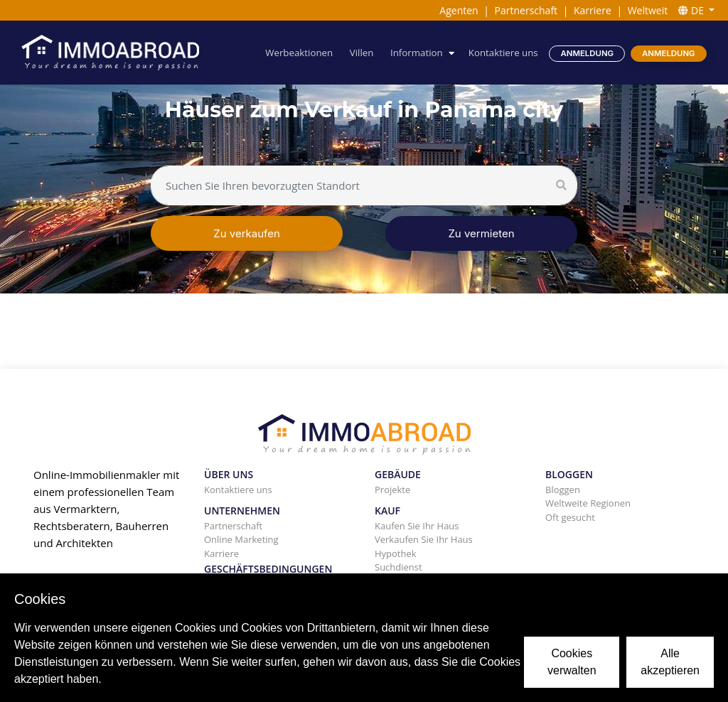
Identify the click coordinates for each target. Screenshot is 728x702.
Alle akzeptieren (670, 662)
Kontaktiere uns (503, 53)
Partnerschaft (526, 10)
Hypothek (396, 553)
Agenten (459, 10)
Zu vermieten (481, 233)
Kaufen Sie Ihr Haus (417, 526)
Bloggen (563, 490)
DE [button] (692, 10)
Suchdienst (398, 567)
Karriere (593, 10)
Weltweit (648, 10)
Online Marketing (241, 539)
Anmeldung (588, 53)
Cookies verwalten (572, 662)
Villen (362, 53)
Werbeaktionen (299, 53)
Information (417, 53)
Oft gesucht (570, 517)
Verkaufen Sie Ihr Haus (424, 539)
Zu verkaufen (247, 233)
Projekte (392, 490)
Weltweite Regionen (588, 503)
